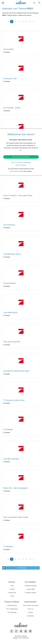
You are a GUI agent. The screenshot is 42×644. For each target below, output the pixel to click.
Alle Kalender (14, 568)
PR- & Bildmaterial (12, 609)
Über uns (30, 609)
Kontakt (12, 589)
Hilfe (12, 586)
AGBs (12, 596)
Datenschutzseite (15, 171)
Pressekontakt (12, 612)
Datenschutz (12, 593)
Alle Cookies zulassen (21, 157)
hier (21, 150)
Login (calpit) (30, 589)
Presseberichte (12, 605)
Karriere (30, 612)
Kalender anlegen (30, 593)
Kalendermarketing (30, 586)
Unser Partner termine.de (30, 605)
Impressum (30, 616)
